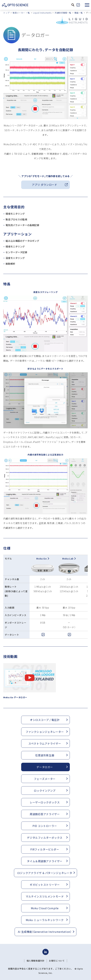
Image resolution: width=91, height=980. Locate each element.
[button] (87, 5)
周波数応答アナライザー (45, 814)
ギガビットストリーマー (45, 885)
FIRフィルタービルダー (45, 849)
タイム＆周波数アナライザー (45, 861)
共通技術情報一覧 (63, 13)
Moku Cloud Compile (45, 908)
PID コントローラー (45, 826)
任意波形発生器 (45, 755)
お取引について (57, 961)
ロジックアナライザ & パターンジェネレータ (45, 873)
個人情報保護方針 (36, 961)
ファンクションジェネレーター (45, 732)
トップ (6, 13)
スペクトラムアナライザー (45, 743)
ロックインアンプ (45, 791)
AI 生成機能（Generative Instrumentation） (45, 932)
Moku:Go (43, 559)
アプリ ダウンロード (45, 185)
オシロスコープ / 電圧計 (45, 720)
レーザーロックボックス (45, 802)
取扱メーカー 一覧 (21, 13)
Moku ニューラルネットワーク (45, 920)
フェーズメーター (45, 779)
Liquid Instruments (42, 13)
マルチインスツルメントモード (45, 896)
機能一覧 (79, 13)
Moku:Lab (69, 559)
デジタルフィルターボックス (45, 838)
